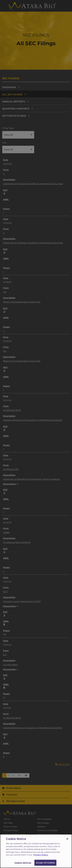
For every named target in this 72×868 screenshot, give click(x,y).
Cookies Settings (23, 864)
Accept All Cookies (45, 864)
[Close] (67, 840)
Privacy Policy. (41, 856)
